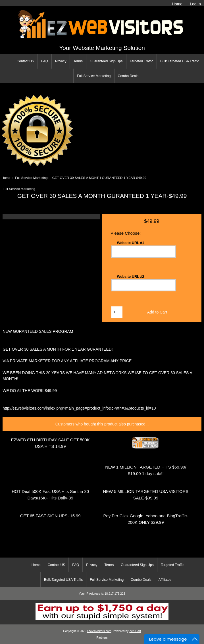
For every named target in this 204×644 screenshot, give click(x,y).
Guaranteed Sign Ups (106, 61)
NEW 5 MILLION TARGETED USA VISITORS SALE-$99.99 (146, 495)
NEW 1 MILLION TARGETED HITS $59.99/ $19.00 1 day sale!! (146, 470)
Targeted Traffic (142, 61)
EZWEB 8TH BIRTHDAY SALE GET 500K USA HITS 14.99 (50, 443)
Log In (195, 4)
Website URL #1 (131, 243)
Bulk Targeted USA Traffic (180, 61)
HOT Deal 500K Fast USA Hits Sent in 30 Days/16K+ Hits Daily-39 (50, 495)
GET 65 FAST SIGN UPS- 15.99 (50, 516)
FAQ (45, 61)
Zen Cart (135, 631)
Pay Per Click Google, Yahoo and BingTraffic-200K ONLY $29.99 (146, 519)
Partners (102, 638)
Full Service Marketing (94, 76)
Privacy (61, 61)
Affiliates (165, 580)
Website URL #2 (131, 276)
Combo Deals (128, 76)
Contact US (25, 61)
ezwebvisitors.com (99, 631)
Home (177, 4)
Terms (78, 61)
